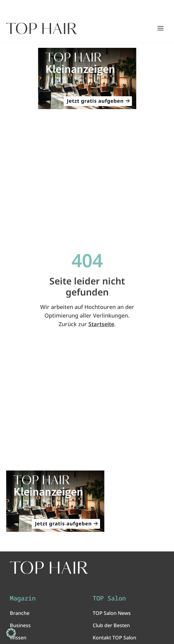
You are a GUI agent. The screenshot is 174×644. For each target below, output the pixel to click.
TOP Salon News (112, 613)
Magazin (23, 598)
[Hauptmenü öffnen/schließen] (160, 28)
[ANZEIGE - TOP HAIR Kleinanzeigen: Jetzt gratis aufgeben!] (87, 78)
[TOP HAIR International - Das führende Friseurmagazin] (49, 568)
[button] (11, 633)
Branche (20, 613)
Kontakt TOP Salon (114, 638)
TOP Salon (109, 598)
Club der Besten (111, 625)
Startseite (101, 324)
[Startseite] (42, 29)
